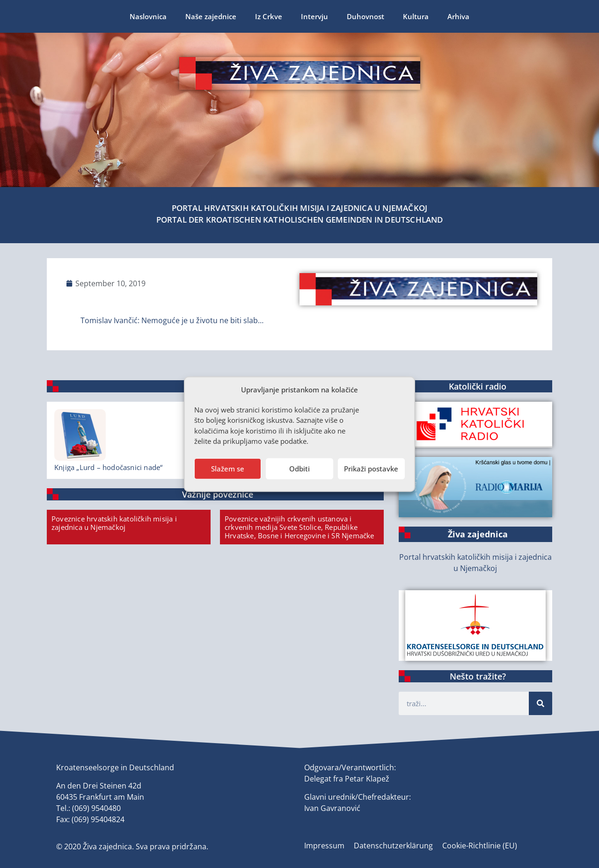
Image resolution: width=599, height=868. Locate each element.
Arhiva (458, 16)
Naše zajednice (211, 16)
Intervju (314, 16)
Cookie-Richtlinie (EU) (480, 846)
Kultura (416, 16)
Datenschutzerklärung (393, 846)
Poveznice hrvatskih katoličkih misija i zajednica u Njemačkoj (114, 523)
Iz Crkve (269, 16)
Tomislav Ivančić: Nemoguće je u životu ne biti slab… (172, 320)
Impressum (324, 846)
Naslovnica (148, 16)
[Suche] (541, 703)
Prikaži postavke (371, 469)
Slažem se (228, 469)
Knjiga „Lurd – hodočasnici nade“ (108, 467)
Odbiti (299, 469)
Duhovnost (365, 16)
